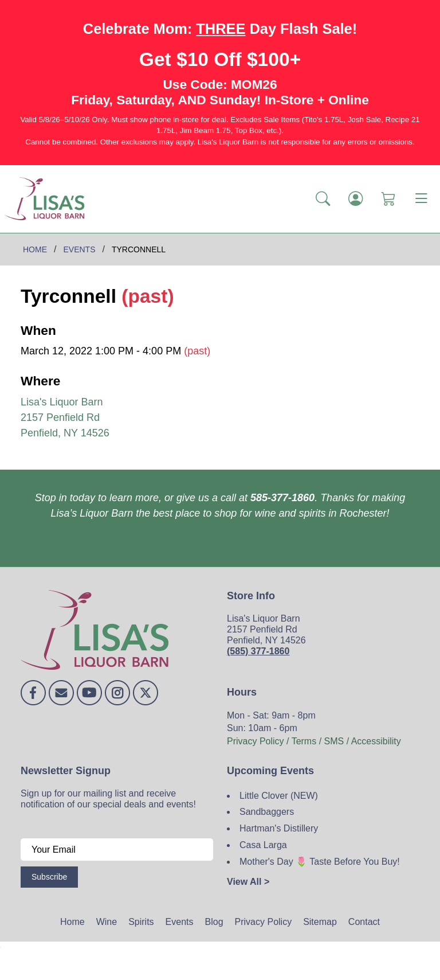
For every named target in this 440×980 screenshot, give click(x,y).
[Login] (355, 199)
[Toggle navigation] (421, 199)
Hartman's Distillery (279, 828)
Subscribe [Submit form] (49, 877)
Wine (107, 922)
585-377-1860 (282, 498)
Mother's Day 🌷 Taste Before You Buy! (320, 862)
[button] (323, 199)
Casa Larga (263, 845)
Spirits (141, 922)
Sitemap (320, 922)
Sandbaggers (267, 812)
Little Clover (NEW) (279, 796)
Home (72, 922)
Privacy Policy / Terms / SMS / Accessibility (314, 741)
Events (180, 922)
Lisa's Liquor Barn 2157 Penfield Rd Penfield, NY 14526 (65, 417)
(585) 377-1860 (258, 651)
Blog (214, 922)
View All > (248, 882)
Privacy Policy (264, 922)
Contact (364, 922)
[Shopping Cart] (388, 199)
